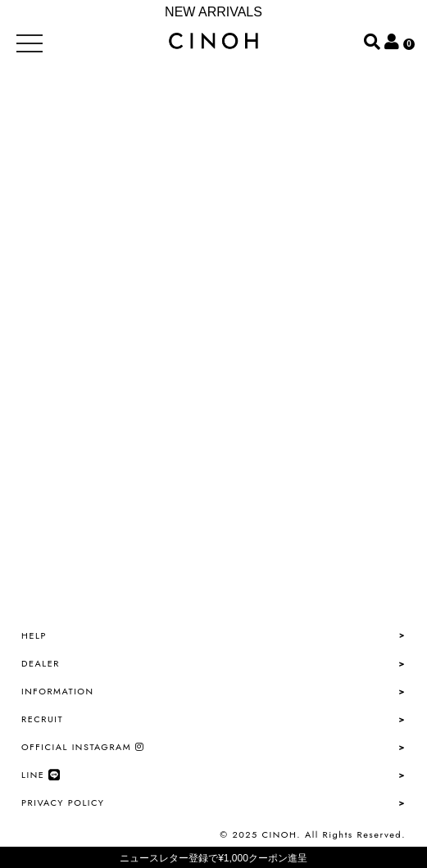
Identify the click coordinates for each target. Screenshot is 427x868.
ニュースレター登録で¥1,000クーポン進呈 (213, 858)
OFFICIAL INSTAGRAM (83, 747)
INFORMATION (58, 691)
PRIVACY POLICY (63, 802)
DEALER (41, 663)
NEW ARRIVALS (213, 12)
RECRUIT (42, 719)
